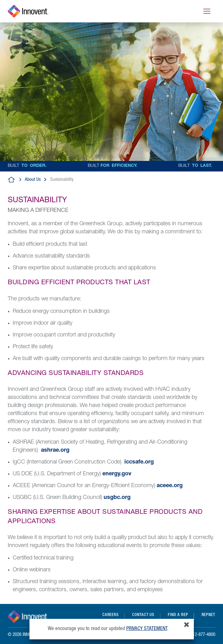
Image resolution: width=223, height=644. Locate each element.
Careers (111, 615)
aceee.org (170, 486)
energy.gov (117, 474)
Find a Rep (178, 615)
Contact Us (143, 615)
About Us (33, 180)
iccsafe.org (139, 462)
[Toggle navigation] (207, 11)
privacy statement (147, 629)
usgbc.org (117, 498)
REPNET (208, 615)
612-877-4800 (203, 635)
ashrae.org (55, 450)
